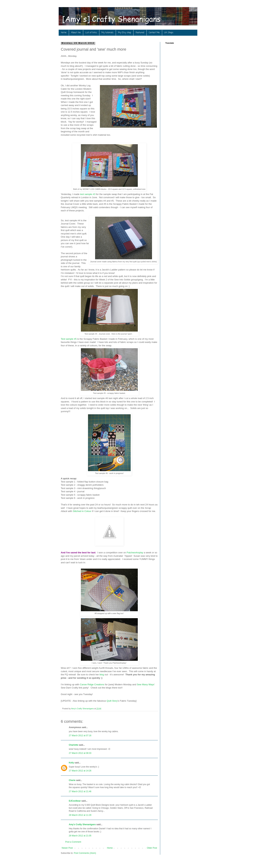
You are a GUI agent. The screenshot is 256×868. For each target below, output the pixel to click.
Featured (140, 33)
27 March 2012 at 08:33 (80, 753)
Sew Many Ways (146, 684)
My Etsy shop (125, 33)
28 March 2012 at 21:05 (80, 836)
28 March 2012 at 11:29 (80, 815)
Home (64, 33)
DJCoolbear (75, 801)
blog (102, 675)
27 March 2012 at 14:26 (80, 771)
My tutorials (107, 33)
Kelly (71, 763)
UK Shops (169, 33)
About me (76, 33)
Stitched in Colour (82, 511)
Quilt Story (112, 701)
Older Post (152, 848)
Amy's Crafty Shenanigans (82, 824)
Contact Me (154, 33)
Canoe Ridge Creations (92, 684)
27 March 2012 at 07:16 (80, 736)
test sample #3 (88, 194)
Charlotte (74, 745)
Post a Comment (73, 842)
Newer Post (67, 848)
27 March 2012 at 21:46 (80, 791)
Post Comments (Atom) (85, 853)
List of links (91, 33)
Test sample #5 (69, 339)
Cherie (72, 780)
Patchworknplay (135, 553)
